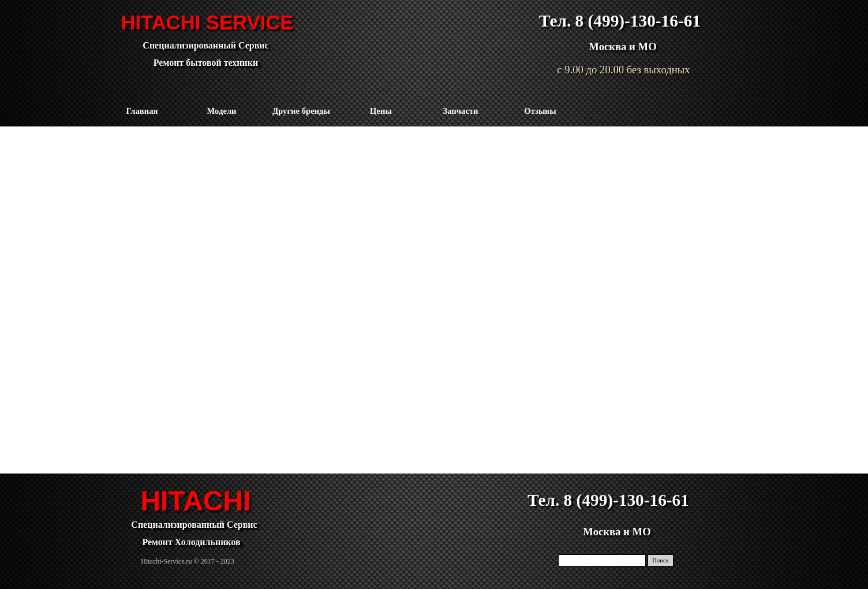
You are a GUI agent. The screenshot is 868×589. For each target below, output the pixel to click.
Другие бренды (301, 111)
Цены (381, 111)
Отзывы (540, 111)
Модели (221, 111)
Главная (142, 111)
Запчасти (460, 111)
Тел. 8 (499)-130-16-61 (620, 21)
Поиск (661, 560)
